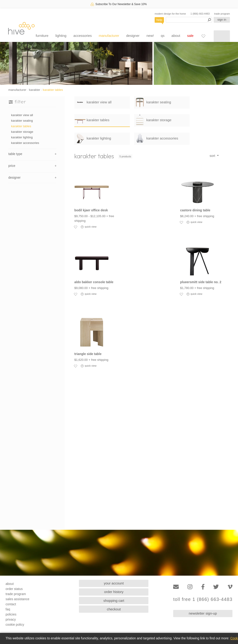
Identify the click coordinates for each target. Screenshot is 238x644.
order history (114, 592)
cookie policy (15, 625)
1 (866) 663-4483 (200, 14)
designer (133, 36)
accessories (83, 36)
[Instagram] (190, 587)
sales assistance (17, 599)
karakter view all (22, 115)
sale (190, 36)
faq (8, 609)
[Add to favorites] (75, 227)
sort (213, 156)
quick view (89, 227)
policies (11, 614)
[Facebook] (203, 587)
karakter (35, 90)
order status (14, 589)
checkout (114, 609)
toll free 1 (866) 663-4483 (203, 599)
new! (150, 36)
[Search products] (189, 20)
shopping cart (114, 601)
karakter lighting (22, 137)
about (176, 36)
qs (163, 36)
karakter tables (53, 90)
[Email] (176, 587)
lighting (61, 36)
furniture (42, 36)
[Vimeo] (230, 587)
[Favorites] (203, 36)
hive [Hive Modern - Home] (21, 28)
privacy (11, 619)
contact (11, 604)
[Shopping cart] (222, 36)
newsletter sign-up (203, 613)
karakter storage (22, 132)
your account (114, 583)
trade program (222, 14)
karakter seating (22, 121)
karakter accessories (25, 143)
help (159, 20)
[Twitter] (216, 587)
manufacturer (109, 36)
